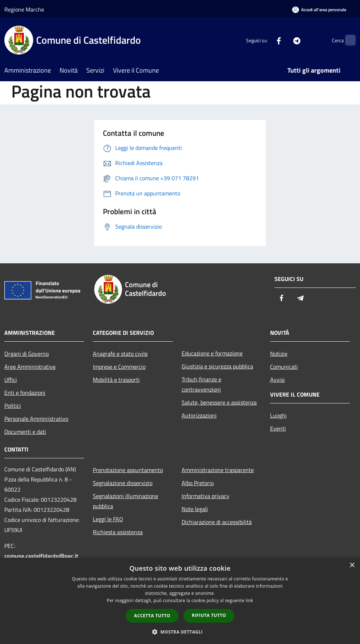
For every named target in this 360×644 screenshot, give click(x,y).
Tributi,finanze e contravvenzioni (201, 384)
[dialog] (180, 601)
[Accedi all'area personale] (319, 10)
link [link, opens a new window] (249, 600)
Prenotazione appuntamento (128, 470)
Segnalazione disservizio (123, 483)
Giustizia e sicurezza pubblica (217, 366)
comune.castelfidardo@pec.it (41, 556)
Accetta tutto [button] (152, 616)
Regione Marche (24, 9)
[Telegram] (283, 40)
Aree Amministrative (30, 367)
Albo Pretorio (198, 483)
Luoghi (278, 415)
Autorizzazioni (199, 415)
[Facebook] (265, 40)
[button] (180, 632)
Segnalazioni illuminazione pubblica (125, 501)
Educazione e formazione (212, 353)
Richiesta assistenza (118, 532)
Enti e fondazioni (25, 393)
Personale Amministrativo (36, 419)
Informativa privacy (205, 496)
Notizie (279, 354)
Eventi (278, 428)
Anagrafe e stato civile (120, 354)
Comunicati (284, 367)
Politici (13, 406)
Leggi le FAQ (108, 519)
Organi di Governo (27, 354)
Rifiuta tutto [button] (209, 615)
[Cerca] (347, 40)
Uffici (11, 380)
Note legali (195, 509)
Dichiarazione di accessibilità (217, 522)
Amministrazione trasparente (218, 470)
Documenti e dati (25, 432)
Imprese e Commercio (119, 367)
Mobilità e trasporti (116, 380)
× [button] (352, 565)
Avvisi (277, 380)
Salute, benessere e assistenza (219, 402)
